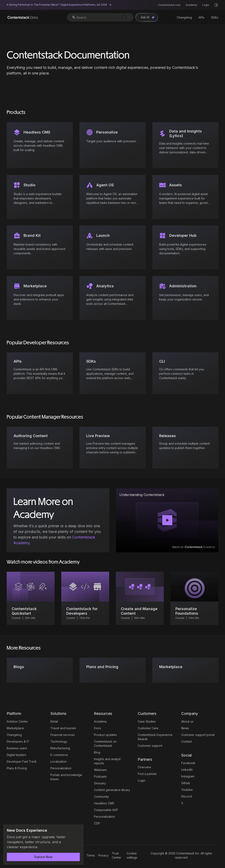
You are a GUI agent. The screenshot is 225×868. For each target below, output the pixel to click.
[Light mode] (216, 5)
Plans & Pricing (17, 768)
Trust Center (117, 855)
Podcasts (100, 777)
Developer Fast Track (22, 761)
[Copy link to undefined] (211, 495)
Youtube (187, 790)
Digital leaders (16, 755)
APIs (201, 17)
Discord (187, 796)
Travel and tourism (63, 728)
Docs (97, 728)
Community (101, 797)
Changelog (184, 17)
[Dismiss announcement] (77, 831)
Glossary (100, 783)
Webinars (100, 770)
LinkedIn (187, 770)
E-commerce (59, 755)
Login (206, 5)
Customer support (150, 746)
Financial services (63, 735)
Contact (187, 741)
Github (186, 783)
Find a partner (147, 774)
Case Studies (147, 721)
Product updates (105, 735)
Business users (17, 748)
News (185, 728)
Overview (144, 767)
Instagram (188, 776)
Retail (54, 721)
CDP (97, 823)
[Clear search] (129, 17)
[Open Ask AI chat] (147, 17)
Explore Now (43, 857)
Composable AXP (106, 810)
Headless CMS (104, 803)
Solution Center (17, 721)
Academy (191, 5)
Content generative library (112, 790)
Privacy (103, 855)
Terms (91, 855)
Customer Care (148, 728)
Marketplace (15, 728)
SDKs (215, 17)
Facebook (188, 763)
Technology (59, 741)
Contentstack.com (169, 5)
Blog (97, 752)
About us (187, 721)
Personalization (61, 768)
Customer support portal (198, 735)
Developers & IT (18, 741)
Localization (59, 761)
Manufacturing (60, 748)
